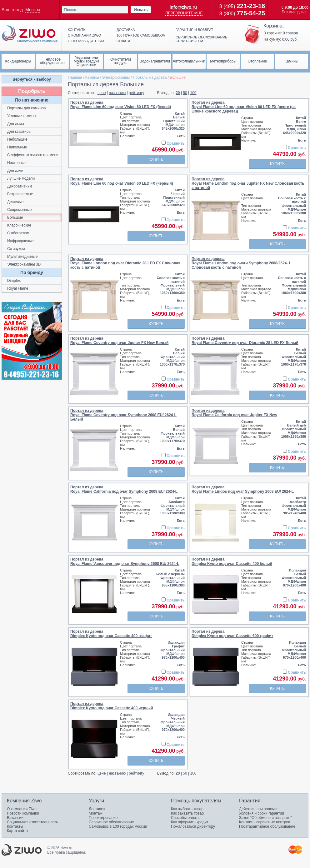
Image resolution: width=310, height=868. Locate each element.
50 (185, 93)
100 (193, 93)
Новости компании (23, 813)
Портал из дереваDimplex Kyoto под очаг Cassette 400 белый (232, 561)
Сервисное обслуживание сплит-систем (202, 39)
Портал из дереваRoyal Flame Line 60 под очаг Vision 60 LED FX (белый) (121, 105)
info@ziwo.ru (183, 7)
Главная (75, 77)
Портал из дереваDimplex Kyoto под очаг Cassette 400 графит (111, 634)
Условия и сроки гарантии (262, 813)
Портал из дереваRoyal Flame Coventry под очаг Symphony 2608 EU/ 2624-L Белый (123, 415)
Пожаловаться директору (193, 826)
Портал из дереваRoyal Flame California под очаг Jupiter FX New (234, 413)
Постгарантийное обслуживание (267, 826)
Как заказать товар (187, 813)
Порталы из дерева (150, 77)
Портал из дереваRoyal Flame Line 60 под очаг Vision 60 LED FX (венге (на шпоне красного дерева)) (244, 107)
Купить (156, 159)
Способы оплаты (186, 818)
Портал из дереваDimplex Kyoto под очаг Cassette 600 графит (232, 634)
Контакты (77, 30)
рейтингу (136, 93)
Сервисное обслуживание (111, 822)
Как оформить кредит (190, 822)
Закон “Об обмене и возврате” (265, 818)
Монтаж (96, 813)
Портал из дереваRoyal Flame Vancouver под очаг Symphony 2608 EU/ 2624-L (125, 561)
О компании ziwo (84, 35)
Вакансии (15, 818)
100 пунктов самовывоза (141, 35)
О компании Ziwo (22, 809)
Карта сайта (17, 831)
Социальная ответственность (32, 822)
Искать (141, 10)
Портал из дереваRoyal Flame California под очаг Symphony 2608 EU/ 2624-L (124, 489)
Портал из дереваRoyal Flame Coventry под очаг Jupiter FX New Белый (119, 341)
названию (117, 93)
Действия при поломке (259, 809)
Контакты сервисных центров (265, 822)
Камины (92, 77)
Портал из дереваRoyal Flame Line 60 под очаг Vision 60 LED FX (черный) (122, 181)
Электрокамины (116, 77)
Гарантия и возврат (194, 30)
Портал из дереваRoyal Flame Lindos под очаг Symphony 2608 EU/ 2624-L (243, 489)
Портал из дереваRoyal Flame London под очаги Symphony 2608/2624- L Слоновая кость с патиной (241, 263)
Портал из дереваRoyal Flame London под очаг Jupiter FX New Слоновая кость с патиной (248, 183)
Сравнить (176, 143)
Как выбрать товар (187, 809)
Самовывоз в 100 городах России (118, 826)
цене (102, 93)
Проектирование (103, 818)
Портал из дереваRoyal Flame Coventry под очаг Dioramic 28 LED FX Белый (245, 341)
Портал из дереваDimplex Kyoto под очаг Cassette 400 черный (112, 706)
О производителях (86, 41)
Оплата (123, 41)
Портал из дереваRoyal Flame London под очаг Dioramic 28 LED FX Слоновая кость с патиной (125, 263)
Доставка (126, 30)
